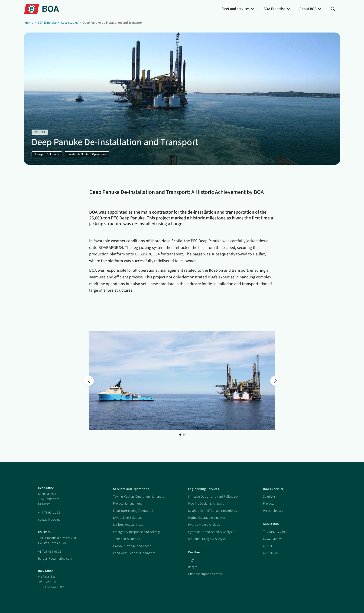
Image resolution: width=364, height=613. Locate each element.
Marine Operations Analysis (207, 518)
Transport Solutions (126, 539)
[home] (42, 9)
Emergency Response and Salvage (137, 532)
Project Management (127, 504)
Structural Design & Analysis (207, 539)
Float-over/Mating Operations (133, 511)
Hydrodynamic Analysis (204, 525)
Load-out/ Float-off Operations (134, 553)
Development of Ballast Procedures (213, 511)
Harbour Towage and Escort (132, 546)
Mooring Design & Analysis (206, 504)
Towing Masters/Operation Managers (139, 497)
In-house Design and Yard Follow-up (213, 497)
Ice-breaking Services (128, 525)
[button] (238, 9)
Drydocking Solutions (128, 518)
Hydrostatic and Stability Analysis (211, 532)
